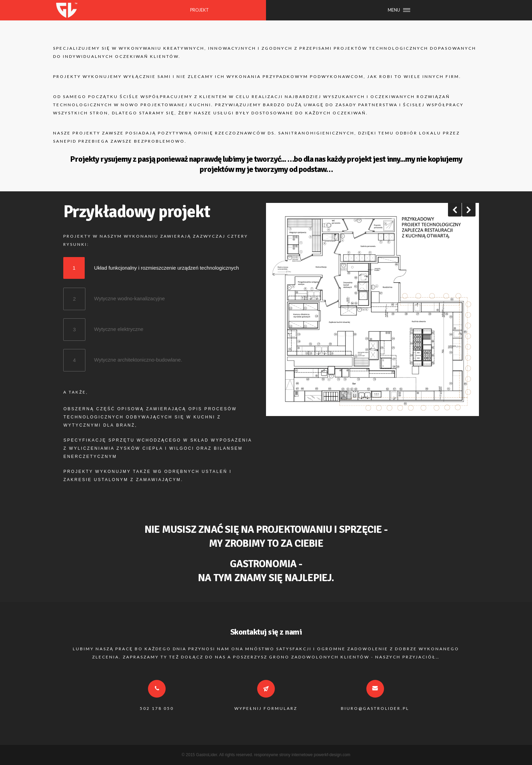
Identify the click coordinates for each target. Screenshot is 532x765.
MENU (394, 10)
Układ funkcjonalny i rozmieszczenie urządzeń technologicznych (166, 265)
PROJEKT (200, 10)
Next (469, 210)
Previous (455, 210)
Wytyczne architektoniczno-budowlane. (138, 356)
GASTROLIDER (66, 10)
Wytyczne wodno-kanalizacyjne (129, 295)
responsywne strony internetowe (283, 755)
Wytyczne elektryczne (119, 326)
